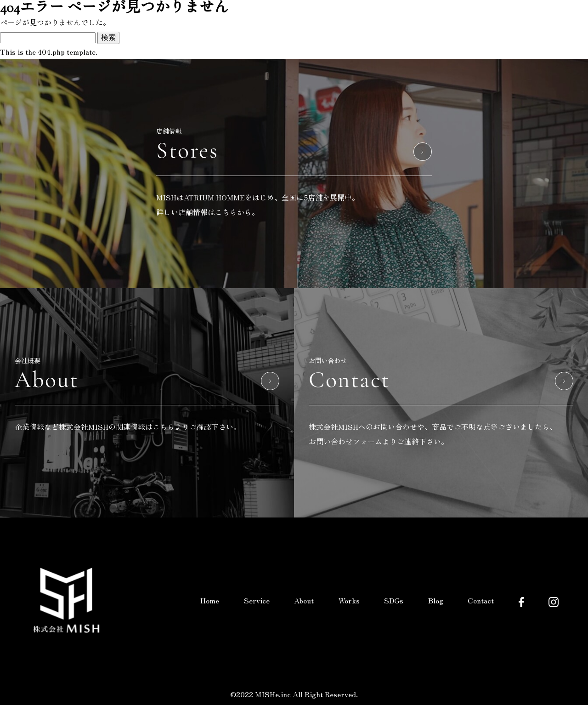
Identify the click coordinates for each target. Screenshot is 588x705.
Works (349, 600)
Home (210, 600)
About (304, 600)
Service (257, 600)
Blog (436, 600)
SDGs (394, 600)
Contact (481, 600)
